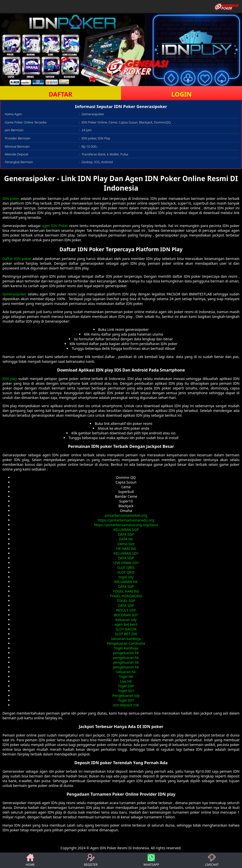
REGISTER (91, 860)
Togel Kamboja (126, 648)
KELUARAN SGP (126, 530)
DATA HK (126, 539)
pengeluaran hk (126, 653)
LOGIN (181, 94)
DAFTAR (60, 94)
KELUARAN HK (126, 582)
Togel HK (126, 677)
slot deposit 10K (126, 705)
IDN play (10, 379)
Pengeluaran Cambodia (126, 643)
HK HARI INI (126, 549)
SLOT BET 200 (126, 634)
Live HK (126, 681)
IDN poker (11, 198)
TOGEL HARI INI (126, 591)
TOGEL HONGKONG (126, 596)
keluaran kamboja (126, 639)
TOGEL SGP (126, 601)
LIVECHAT (212, 860)
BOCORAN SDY (126, 615)
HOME (30, 860)
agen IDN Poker (55, 226)
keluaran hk (126, 672)
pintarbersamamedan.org (126, 515)
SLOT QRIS (126, 567)
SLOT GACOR (126, 629)
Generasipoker (15, 294)
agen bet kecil (126, 624)
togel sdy (126, 577)
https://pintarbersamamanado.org (126, 520)
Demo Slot (126, 544)
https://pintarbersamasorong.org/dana (126, 525)
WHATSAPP (151, 860)
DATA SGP (126, 534)
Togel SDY (126, 691)
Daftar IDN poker (17, 259)
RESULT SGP (126, 610)
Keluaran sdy (126, 620)
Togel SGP (126, 686)
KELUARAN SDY (126, 553)
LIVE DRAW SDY (126, 563)
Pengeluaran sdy (126, 695)
